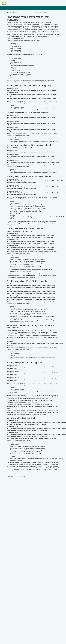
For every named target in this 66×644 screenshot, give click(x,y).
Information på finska (41, 13)
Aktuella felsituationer (12, 13)
